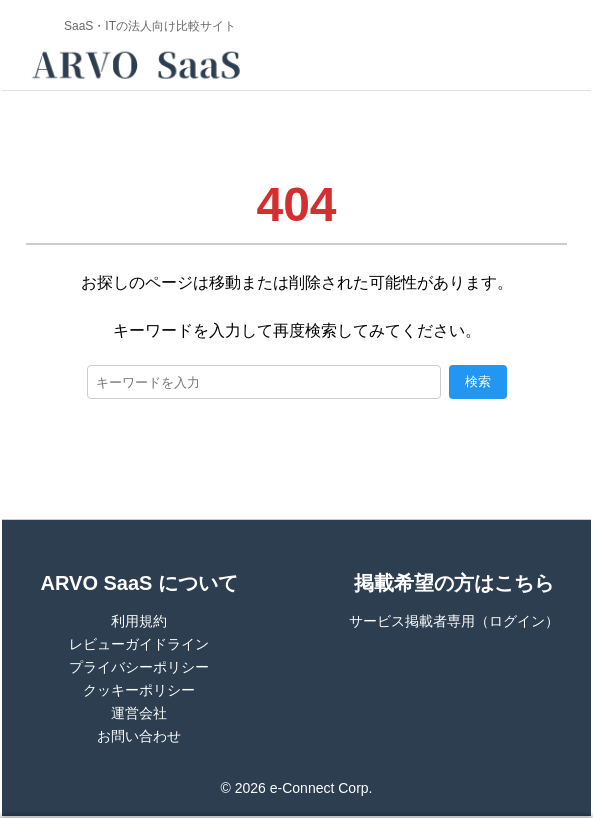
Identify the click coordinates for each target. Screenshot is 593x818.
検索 (478, 381)
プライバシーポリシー (139, 667)
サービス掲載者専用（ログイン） (454, 621)
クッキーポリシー (139, 690)
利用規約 (139, 621)
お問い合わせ (139, 736)
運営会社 (139, 713)
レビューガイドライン (139, 644)
